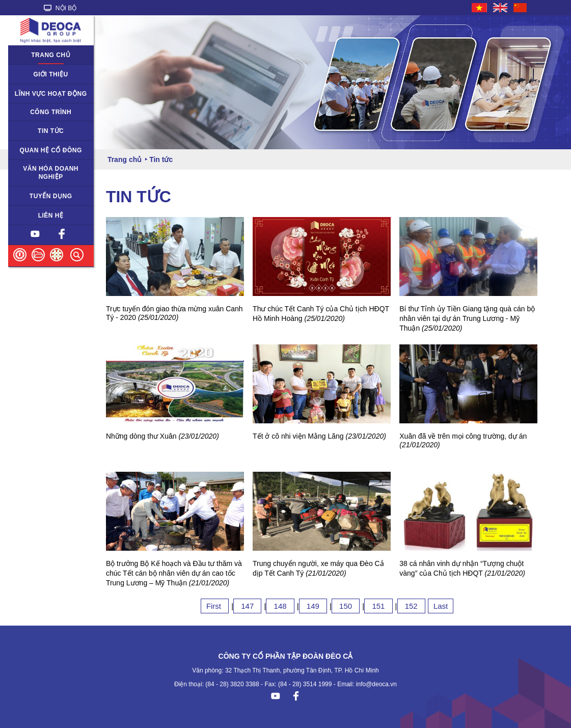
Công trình (51, 112)
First (215, 606)
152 (411, 606)
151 (378, 606)
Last (441, 606)
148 (280, 606)
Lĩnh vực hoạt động (51, 94)
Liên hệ (51, 215)
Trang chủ (51, 55)
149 (313, 606)
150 (346, 606)
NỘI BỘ (60, 8)
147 (247, 606)
